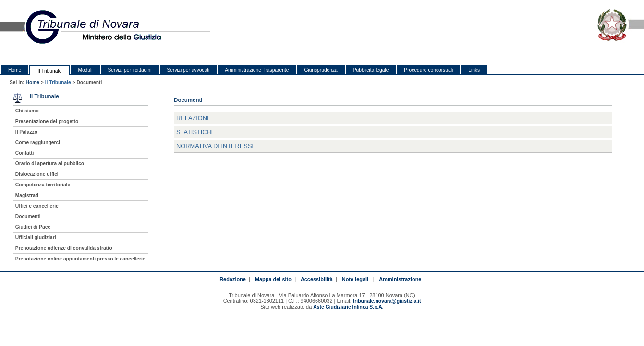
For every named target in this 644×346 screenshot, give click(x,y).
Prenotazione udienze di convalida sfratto (64, 248)
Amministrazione (400, 279)
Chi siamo (27, 111)
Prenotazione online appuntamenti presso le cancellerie (80, 259)
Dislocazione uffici (37, 174)
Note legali (355, 279)
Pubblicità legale (371, 70)
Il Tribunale (49, 71)
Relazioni (193, 118)
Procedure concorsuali (428, 70)
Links (474, 70)
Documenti (28, 216)
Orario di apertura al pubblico (50, 164)
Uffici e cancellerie (37, 206)
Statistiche (196, 132)
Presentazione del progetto (47, 121)
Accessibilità (317, 279)
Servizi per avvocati (188, 70)
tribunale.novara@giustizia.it (387, 301)
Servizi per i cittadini (130, 70)
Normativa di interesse (216, 146)
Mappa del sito (273, 279)
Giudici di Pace (33, 227)
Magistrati (27, 195)
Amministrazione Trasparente (257, 70)
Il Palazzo (26, 132)
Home (15, 70)
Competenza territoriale (43, 185)
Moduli (85, 70)
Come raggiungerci (38, 142)
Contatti (25, 153)
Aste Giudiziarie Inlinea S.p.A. (348, 307)
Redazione (233, 279)
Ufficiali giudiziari (36, 238)
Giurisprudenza (321, 70)
